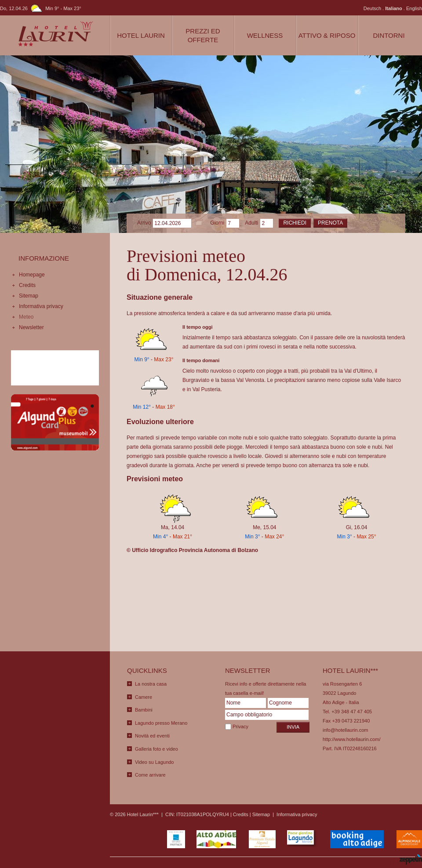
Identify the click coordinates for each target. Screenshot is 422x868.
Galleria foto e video (156, 749)
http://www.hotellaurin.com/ (351, 739)
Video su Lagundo (155, 762)
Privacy (240, 726)
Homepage (32, 275)
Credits (27, 285)
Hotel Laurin (141, 35)
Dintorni (389, 35)
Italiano (394, 8)
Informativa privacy (41, 306)
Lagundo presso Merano (161, 723)
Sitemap (29, 296)
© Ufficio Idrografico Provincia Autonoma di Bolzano (192, 550)
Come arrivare (150, 775)
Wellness (265, 35)
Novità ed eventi (152, 736)
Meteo (26, 317)
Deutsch (372, 8)
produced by (397, 860)
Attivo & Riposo (327, 35)
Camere (144, 697)
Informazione (44, 258)
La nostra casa (151, 684)
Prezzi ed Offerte (203, 35)
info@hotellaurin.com (346, 730)
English (414, 8)
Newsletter (31, 327)
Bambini (144, 710)
